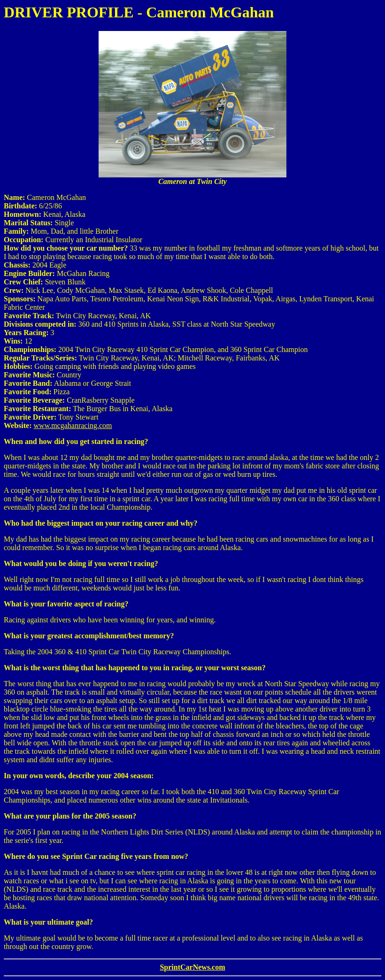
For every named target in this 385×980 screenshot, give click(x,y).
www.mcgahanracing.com (73, 425)
